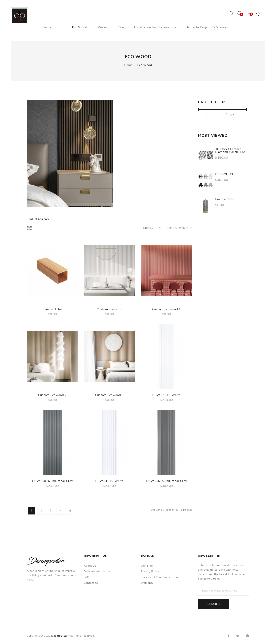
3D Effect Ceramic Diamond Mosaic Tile (230, 151)
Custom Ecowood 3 (109, 395)
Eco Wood (145, 65)
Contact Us (91, 583)
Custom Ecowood (110, 309)
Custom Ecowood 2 (52, 395)
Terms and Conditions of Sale (161, 577)
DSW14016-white (109, 481)
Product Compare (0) (40, 219)
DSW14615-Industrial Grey (167, 481)
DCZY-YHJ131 (225, 174)
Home (128, 65)
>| (69, 511)
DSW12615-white (167, 395)
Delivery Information (97, 571)
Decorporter (59, 636)
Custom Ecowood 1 (167, 309)
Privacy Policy (150, 571)
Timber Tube (52, 309)
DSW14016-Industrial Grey (53, 481)
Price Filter (211, 102)
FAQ (87, 577)
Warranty (147, 583)
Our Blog (147, 566)
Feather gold (225, 199)
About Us (90, 566)
